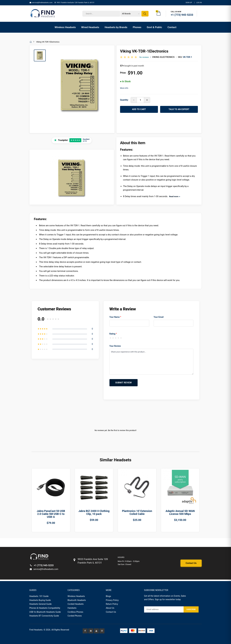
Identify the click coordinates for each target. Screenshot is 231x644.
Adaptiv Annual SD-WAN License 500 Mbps (180, 512)
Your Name (115, 317)
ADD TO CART (139, 109)
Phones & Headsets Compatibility (45, 608)
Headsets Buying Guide (40, 600)
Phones (137, 27)
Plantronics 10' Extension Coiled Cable (137, 512)
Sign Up (189, 3)
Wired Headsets (90, 27)
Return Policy (112, 604)
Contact (172, 27)
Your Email (159, 317)
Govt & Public (154, 27)
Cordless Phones (75, 612)
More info (124, 88)
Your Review (115, 346)
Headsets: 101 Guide (39, 596)
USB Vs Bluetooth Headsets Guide (45, 612)
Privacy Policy (112, 600)
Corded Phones (75, 616)
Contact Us (191, 563)
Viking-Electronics (163, 57)
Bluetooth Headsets (77, 600)
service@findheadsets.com (41, 3)
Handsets (72, 608)
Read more (175, 196)
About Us (110, 608)
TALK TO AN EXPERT (179, 109)
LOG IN (199, 3)
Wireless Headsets (65, 27)
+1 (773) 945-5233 (41, 565)
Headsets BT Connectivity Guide (44, 616)
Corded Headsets (76, 604)
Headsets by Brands (116, 27)
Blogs (108, 596)
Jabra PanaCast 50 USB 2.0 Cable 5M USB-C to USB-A (51, 514)
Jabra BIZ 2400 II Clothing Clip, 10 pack (94, 512)
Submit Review (124, 383)
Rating (113, 334)
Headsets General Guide (40, 604)
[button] (159, 14)
